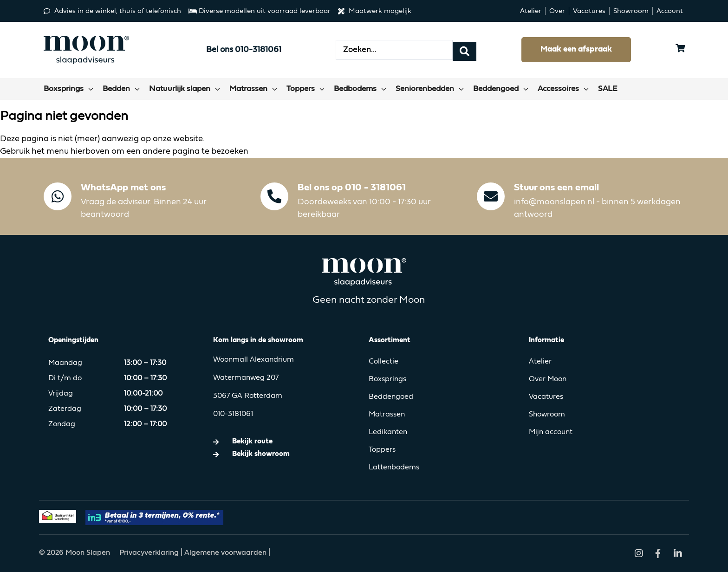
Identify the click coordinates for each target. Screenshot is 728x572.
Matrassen (387, 415)
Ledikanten (388, 432)
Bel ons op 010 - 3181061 (352, 188)
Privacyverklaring (150, 553)
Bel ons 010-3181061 (244, 50)
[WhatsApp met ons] (58, 196)
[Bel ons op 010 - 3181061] (274, 196)
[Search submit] (465, 50)
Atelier (540, 362)
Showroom (547, 415)
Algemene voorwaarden (225, 553)
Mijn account (551, 432)
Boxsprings (387, 379)
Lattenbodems (394, 468)
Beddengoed (391, 397)
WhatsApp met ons (123, 188)
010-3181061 (233, 414)
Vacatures (546, 397)
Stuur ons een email (556, 188)
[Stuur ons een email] (491, 196)
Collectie (383, 362)
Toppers (382, 450)
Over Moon (548, 379)
